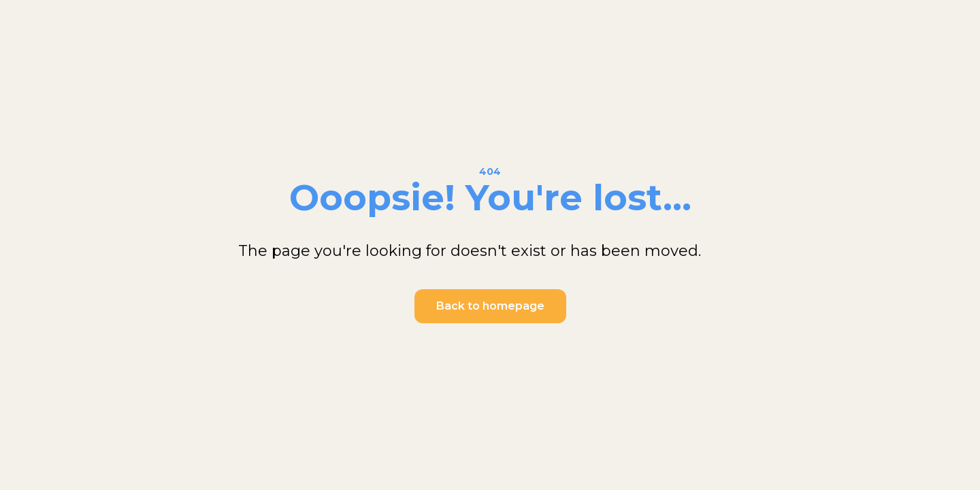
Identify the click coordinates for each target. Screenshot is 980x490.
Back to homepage (490, 306)
